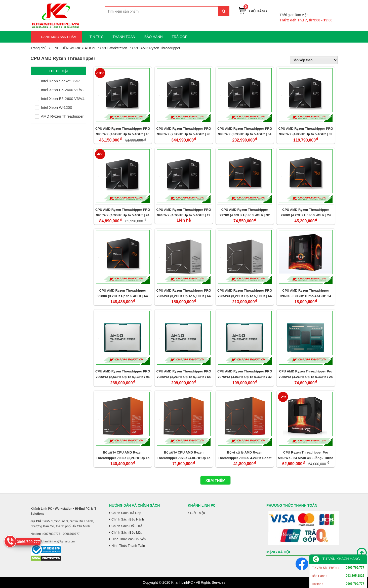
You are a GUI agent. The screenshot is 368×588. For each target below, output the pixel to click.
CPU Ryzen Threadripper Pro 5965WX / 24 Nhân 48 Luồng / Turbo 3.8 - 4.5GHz (306, 455)
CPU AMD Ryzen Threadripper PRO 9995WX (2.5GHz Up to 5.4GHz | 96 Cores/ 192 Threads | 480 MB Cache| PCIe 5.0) (184, 131)
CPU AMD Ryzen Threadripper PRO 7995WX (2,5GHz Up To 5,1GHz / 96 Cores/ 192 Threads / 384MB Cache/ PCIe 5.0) (123, 374)
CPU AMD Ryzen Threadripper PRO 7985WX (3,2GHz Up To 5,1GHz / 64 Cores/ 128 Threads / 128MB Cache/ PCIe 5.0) (184, 374)
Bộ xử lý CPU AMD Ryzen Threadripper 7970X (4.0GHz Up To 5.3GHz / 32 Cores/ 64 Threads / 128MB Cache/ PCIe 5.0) (184, 455)
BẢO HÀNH (154, 37)
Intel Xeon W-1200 (53, 107)
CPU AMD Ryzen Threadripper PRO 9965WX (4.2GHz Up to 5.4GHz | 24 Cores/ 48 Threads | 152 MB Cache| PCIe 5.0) (123, 212)
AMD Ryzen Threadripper (59, 116)
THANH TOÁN (124, 37)
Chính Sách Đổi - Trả (127, 526)
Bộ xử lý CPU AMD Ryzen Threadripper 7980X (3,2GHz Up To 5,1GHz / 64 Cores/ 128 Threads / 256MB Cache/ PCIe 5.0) (123, 455)
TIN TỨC (97, 37)
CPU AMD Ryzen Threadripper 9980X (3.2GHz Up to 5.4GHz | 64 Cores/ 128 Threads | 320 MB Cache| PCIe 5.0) (123, 293)
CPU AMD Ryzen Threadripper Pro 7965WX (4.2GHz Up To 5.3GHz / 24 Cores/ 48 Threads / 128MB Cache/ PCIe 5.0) (306, 374)
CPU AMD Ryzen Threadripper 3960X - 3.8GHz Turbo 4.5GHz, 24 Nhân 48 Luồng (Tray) (306, 293)
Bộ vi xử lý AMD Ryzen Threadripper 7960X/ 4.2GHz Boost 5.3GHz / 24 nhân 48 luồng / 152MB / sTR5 (245, 455)
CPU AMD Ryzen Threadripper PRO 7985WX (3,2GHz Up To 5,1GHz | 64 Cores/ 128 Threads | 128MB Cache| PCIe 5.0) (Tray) (184, 293)
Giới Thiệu (198, 513)
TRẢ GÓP (179, 37)
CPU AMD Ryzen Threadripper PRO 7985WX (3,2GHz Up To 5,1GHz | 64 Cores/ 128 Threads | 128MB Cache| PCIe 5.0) (245, 293)
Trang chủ (39, 48)
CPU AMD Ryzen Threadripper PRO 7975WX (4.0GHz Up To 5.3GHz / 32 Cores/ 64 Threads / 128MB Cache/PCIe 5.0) (245, 374)
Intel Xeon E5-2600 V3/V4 (60, 99)
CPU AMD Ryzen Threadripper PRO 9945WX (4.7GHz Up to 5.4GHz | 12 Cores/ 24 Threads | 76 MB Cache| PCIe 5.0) (184, 212)
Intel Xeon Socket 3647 (57, 81)
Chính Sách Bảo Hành (128, 519)
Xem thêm (215, 480)
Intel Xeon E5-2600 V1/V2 (60, 90)
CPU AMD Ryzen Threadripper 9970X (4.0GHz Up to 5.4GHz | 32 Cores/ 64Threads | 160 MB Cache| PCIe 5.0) (245, 212)
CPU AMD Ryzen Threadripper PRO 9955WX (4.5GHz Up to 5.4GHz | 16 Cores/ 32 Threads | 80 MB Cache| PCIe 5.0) (123, 131)
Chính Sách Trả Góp (126, 513)
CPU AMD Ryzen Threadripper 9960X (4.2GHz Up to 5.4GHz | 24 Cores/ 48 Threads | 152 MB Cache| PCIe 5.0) (306, 212)
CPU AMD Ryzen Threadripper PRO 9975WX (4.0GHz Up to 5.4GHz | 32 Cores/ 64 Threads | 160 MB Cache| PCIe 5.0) (306, 131)
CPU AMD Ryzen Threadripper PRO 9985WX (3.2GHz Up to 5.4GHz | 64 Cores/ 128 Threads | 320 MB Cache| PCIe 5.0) (245, 131)
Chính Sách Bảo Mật (127, 532)
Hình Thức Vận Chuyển (129, 539)
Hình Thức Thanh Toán (128, 546)
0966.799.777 (320, 7)
